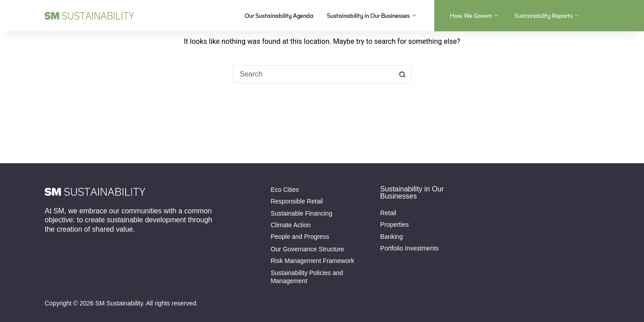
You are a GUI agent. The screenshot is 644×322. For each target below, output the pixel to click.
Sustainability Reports (547, 16)
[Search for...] (313, 74)
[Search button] (402, 74)
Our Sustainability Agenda (279, 15)
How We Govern (474, 16)
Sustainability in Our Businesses (371, 16)
